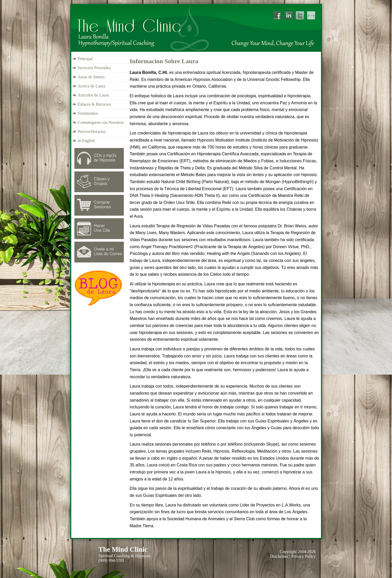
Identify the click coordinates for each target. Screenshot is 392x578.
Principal (85, 59)
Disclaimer (279, 556)
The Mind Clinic (123, 549)
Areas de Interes (91, 77)
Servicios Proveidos (94, 68)
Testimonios (88, 113)
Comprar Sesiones (102, 205)
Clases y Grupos (102, 181)
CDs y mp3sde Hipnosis (105, 158)
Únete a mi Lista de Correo (108, 251)
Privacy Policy (304, 556)
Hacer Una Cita (102, 228)
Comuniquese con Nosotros (101, 122)
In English (86, 141)
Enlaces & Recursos (95, 104)
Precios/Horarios (92, 131)
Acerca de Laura (92, 86)
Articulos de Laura (93, 95)
